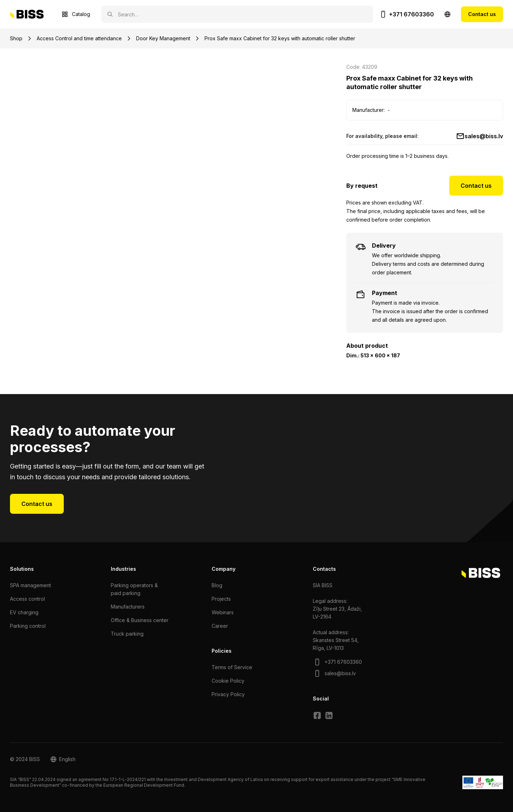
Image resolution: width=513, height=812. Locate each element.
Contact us (482, 14)
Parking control (28, 626)
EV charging (24, 612)
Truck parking (127, 634)
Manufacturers (128, 607)
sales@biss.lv (484, 136)
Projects (221, 599)
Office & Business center (140, 620)
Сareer (220, 626)
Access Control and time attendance (79, 38)
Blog (217, 585)
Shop (16, 38)
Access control (27, 599)
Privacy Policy (228, 694)
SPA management (30, 585)
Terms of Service (232, 667)
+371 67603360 (411, 14)
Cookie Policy (228, 681)
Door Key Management (163, 38)
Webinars (223, 612)
